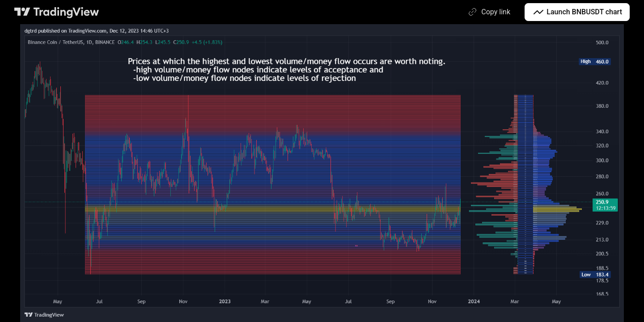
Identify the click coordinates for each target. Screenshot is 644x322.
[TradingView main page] (57, 12)
